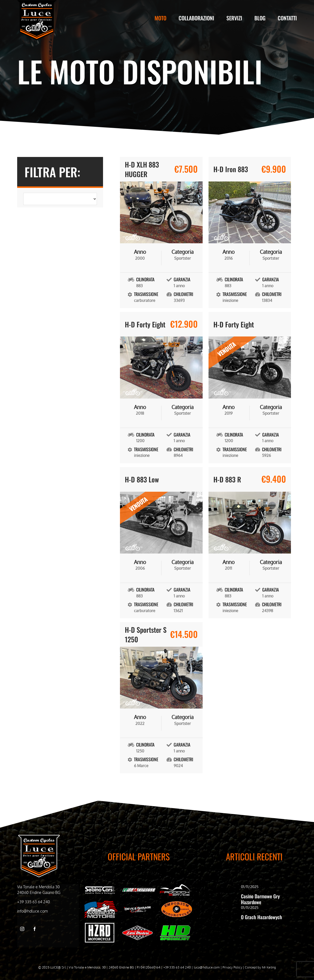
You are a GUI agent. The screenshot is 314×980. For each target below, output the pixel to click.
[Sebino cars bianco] (100, 887)
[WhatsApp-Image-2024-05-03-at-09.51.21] (137, 927)
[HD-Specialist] (175, 927)
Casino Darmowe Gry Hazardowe (260, 899)
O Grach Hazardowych (262, 917)
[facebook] (35, 929)
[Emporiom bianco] (177, 903)
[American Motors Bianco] (101, 903)
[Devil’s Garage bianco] (137, 908)
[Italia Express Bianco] (139, 889)
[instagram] (22, 929)
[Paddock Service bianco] (175, 886)
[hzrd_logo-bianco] (100, 925)
